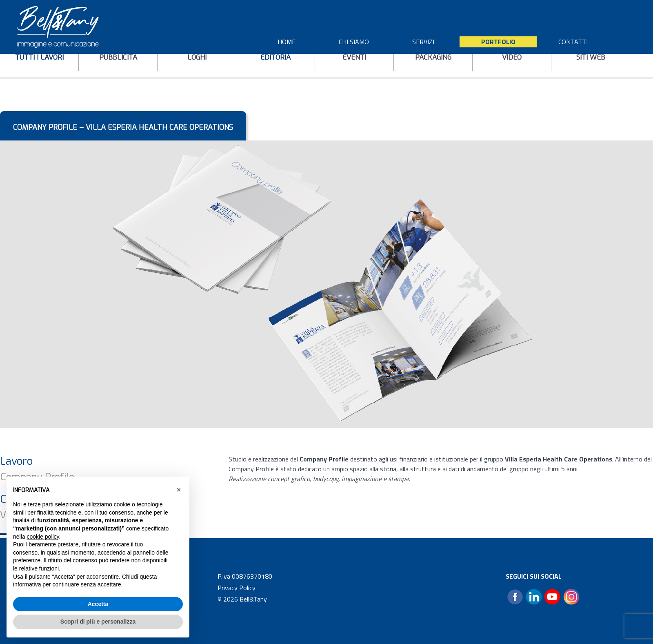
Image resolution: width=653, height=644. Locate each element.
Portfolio (498, 42)
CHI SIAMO (354, 42)
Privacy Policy (237, 588)
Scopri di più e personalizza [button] (98, 622)
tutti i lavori (39, 57)
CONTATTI (573, 42)
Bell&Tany (253, 599)
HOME (287, 42)
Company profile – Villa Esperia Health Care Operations (123, 127)
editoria (275, 57)
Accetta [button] (98, 604)
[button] (179, 490)
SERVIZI (423, 42)
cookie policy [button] (43, 537)
